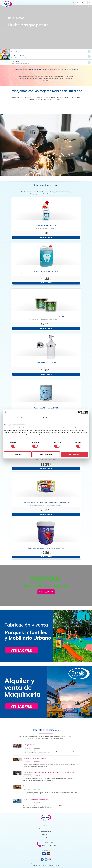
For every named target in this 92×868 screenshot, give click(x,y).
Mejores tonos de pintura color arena (35, 759)
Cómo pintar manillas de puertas (33, 786)
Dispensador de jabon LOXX (46, 362)
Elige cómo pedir (17, 61)
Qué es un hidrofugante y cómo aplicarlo (36, 800)
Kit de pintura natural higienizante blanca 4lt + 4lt (46, 317)
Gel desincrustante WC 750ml (46, 226)
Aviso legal (46, 826)
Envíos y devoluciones (46, 829)
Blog (46, 838)
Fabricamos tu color (18, 56)
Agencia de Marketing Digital (50, 866)
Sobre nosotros (46, 832)
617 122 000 (49, 845)
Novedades (28, 748)
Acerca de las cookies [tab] (75, 418)
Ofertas (14, 51)
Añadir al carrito (46, 237)
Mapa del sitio (46, 835)
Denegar (18, 454)
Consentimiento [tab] (17, 418)
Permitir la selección (46, 454)
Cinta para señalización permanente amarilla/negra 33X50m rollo (46, 503)
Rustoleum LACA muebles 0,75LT (46, 408)
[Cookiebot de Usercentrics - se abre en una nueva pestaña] (80, 412)
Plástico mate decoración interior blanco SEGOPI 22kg (46, 548)
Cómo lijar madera (29, 745)
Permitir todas (74, 454)
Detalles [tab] (46, 418)
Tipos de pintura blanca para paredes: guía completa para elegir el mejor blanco (49, 772)
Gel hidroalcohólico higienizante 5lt (46, 271)
